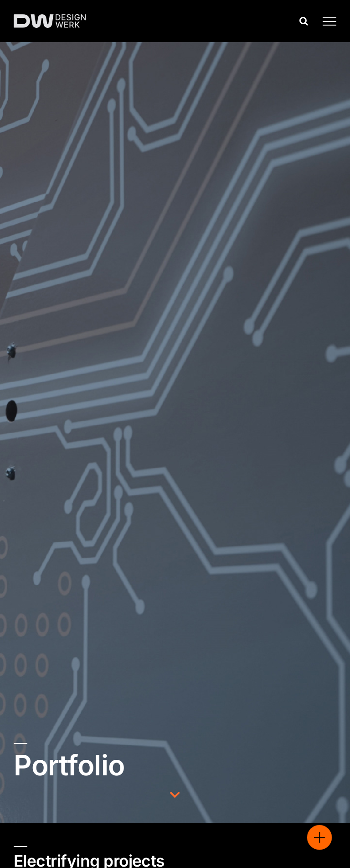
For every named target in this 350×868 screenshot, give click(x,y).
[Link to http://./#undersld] (175, 795)
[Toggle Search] (304, 21)
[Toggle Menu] (326, 21)
